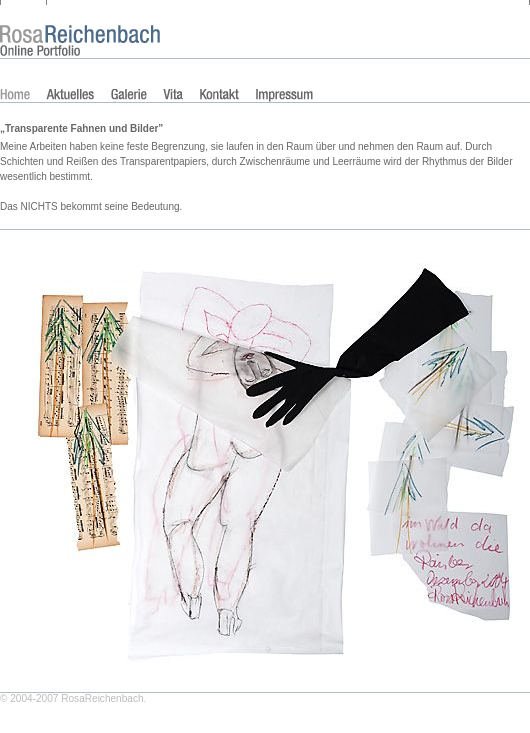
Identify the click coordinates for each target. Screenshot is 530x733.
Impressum (284, 95)
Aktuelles (70, 95)
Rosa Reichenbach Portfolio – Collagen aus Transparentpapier (75, 20)
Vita (173, 95)
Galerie (129, 95)
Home (15, 95)
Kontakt (219, 95)
